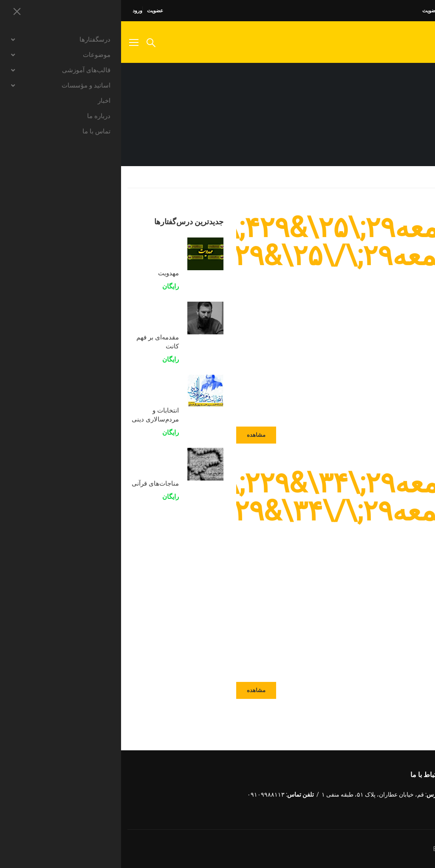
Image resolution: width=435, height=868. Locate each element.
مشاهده (135, 435)
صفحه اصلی (416, 11)
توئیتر (400, 792)
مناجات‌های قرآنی (34, 483)
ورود (16, 11)
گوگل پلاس (382, 792)
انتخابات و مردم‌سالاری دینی (34, 414)
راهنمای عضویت (318, 11)
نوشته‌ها (385, 177)
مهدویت (47, 273)
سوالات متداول (369, 11)
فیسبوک (417, 792)
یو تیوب (400, 810)
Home (420, 177)
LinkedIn (346, 792)
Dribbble (364, 792)
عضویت (34, 11)
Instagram (417, 810)
